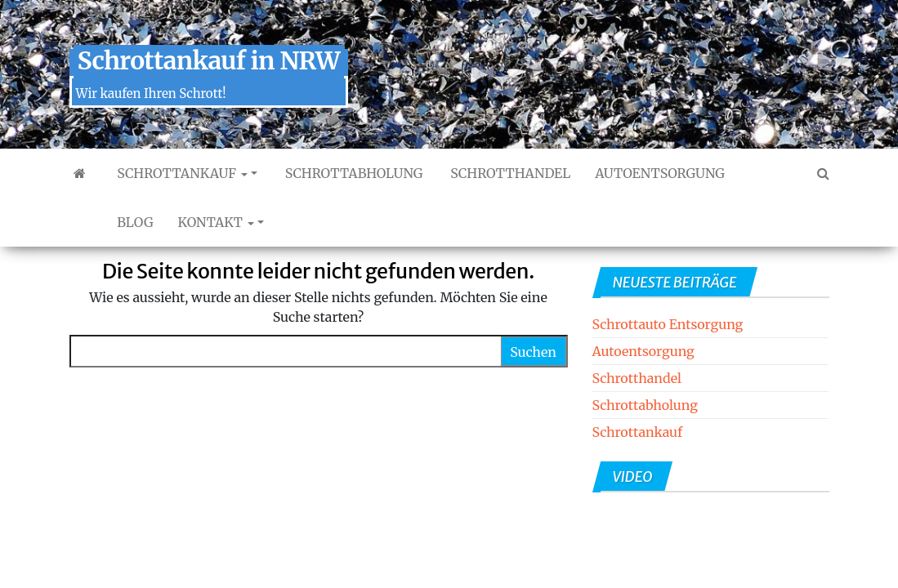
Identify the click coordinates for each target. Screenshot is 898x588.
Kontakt (216, 222)
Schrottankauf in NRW (209, 60)
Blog (134, 222)
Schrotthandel (509, 173)
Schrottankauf (181, 173)
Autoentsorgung (660, 173)
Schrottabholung (352, 173)
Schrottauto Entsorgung (668, 324)
